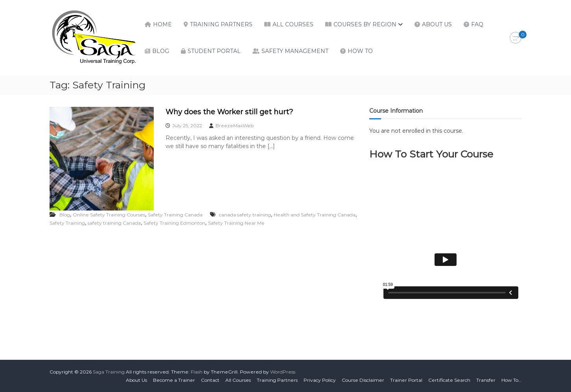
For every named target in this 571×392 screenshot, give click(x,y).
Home (162, 24)
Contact (210, 380)
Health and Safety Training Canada (315, 215)
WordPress (283, 372)
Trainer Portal (406, 380)
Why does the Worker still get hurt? (229, 112)
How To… (511, 380)
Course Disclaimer (363, 380)
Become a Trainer (174, 380)
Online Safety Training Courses (109, 215)
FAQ (477, 24)
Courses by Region (365, 24)
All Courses (293, 24)
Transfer (486, 380)
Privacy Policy (320, 380)
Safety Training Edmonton (174, 223)
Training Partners (221, 24)
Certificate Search (449, 380)
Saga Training (109, 372)
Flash (197, 372)
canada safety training (245, 215)
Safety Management (295, 51)
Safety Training (67, 223)
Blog (161, 51)
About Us (437, 24)
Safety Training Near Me (236, 223)
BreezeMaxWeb (235, 125)
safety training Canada (114, 223)
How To (360, 51)
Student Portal (214, 51)
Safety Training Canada (175, 215)
